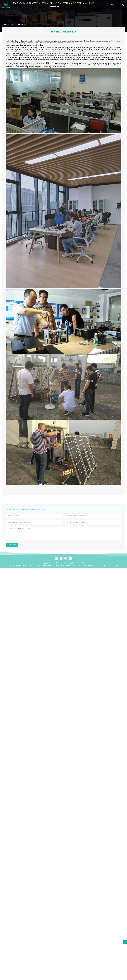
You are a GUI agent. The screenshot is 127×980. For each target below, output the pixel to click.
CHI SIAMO (55, 3)
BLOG (92, 3)
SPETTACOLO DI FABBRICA (74, 3)
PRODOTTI (34, 3)
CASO (44, 3)
